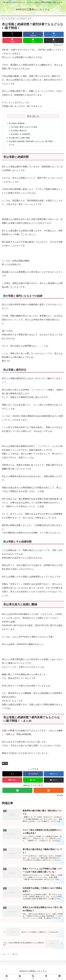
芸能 (5, 765)
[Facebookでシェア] (33, 34)
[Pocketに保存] (12, 40)
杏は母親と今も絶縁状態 (21, 135)
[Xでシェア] (12, 34)
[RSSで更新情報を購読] (49, 792)
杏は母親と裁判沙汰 (20, 131)
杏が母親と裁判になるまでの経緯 (25, 127)
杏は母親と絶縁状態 (17, 124)
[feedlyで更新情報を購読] (17, 792)
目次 (29, 116)
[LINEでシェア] (33, 40)
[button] (54, 40)
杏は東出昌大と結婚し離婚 (20, 139)
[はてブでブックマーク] (54, 34)
